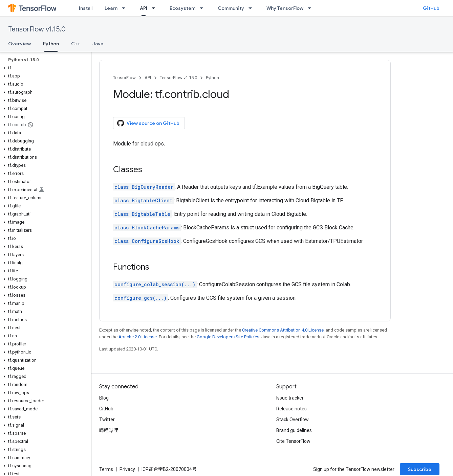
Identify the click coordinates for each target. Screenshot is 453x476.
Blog (104, 398)
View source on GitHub (148, 123)
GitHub (431, 8)
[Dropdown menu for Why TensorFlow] (311, 8)
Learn (111, 8)
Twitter (107, 420)
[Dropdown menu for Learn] (126, 8)
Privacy (127, 469)
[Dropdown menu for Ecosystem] (203, 8)
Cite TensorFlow (293, 441)
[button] (44, 68)
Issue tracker (290, 398)
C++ (76, 44)
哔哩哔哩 (109, 430)
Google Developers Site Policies (228, 337)
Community (231, 8)
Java (98, 44)
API (148, 78)
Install (86, 8)
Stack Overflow (293, 420)
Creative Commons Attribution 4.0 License (283, 330)
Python (212, 78)
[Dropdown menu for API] (155, 8)
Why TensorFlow (285, 8)
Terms (106, 469)
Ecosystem (182, 8)
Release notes (292, 409)
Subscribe (420, 469)
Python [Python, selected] (51, 44)
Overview (19, 44)
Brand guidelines (294, 430)
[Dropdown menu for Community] (252, 8)
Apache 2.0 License (138, 337)
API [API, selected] (144, 8)
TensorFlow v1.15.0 (37, 29)
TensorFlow (124, 78)
